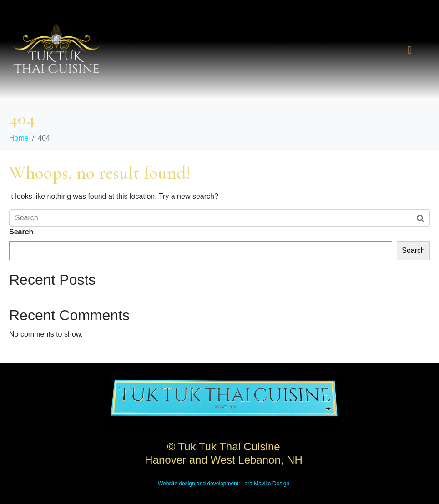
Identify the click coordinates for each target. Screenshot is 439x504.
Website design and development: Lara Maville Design (224, 484)
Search (21, 232)
